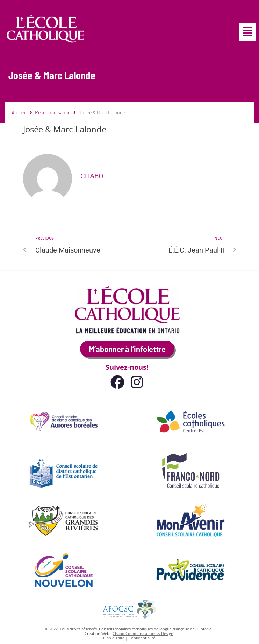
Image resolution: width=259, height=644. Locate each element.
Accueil (19, 112)
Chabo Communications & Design (143, 633)
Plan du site (114, 638)
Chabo (92, 176)
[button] (247, 32)
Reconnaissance (53, 112)
